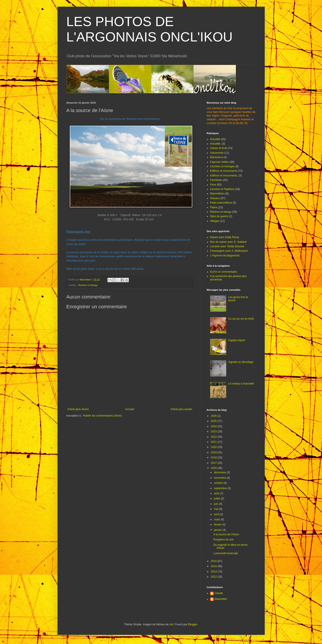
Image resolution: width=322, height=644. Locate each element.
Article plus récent (78, 409)
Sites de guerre (219, 216)
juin (216, 504)
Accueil (130, 409)
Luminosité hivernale (226, 553)
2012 (214, 577)
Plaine (214, 207)
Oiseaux (215, 198)
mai (216, 509)
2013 (214, 572)
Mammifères (217, 194)
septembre (221, 488)
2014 (214, 566)
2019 (214, 452)
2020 (214, 447)
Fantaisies (216, 180)
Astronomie (217, 153)
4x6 (171, 624)
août (217, 493)
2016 (214, 468)
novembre (220, 478)
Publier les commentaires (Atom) (102, 416)
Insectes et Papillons (222, 189)
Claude (219, 593)
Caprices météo (219, 162)
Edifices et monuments (224, 171)
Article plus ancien (181, 409)
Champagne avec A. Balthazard (229, 251)
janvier (218, 530)
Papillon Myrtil (237, 340)
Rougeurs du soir (223, 540)
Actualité (215, 139)
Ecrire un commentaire (224, 272)
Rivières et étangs (88, 285)
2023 (214, 431)
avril (217, 514)
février (218, 525)
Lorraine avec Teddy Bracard (227, 246)
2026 (214, 416)
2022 (214, 437)
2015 (214, 561)
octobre (219, 483)
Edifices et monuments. (224, 176)
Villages (215, 221)
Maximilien (221, 599)
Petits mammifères (221, 203)
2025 (214, 421)
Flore (213, 185)
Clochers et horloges (222, 166)
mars (217, 519)
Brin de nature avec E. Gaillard (228, 242)
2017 (214, 463)
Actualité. (216, 144)
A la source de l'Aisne (226, 534)
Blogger (193, 624)
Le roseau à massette (241, 384)
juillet (217, 499)
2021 (214, 442)
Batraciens (216, 157)
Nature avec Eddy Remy (225, 237)
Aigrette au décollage (241, 362)
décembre (220, 472)
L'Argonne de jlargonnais (225, 256)
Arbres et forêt (219, 148)
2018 (214, 458)
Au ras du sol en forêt (241, 319)
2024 (214, 426)
